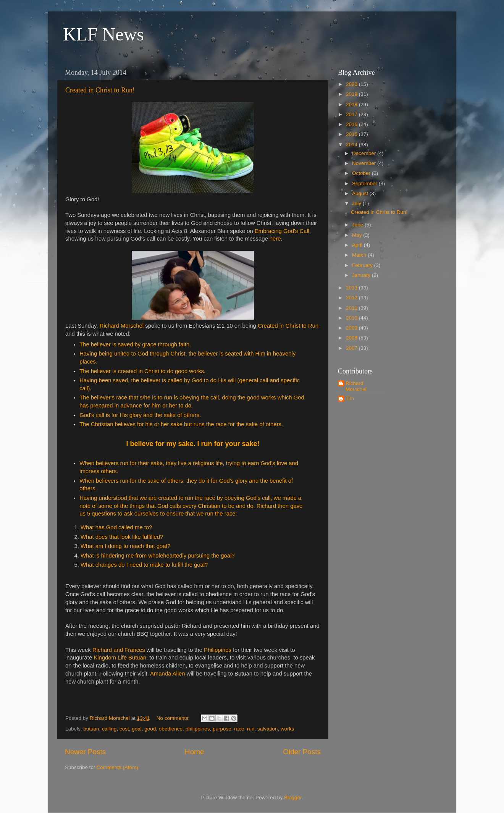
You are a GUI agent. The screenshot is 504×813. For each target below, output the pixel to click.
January (362, 275)
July (357, 203)
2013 (352, 288)
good (150, 729)
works (287, 729)
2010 (352, 318)
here (275, 239)
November (365, 163)
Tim (350, 398)
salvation (267, 729)
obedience (171, 729)
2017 (352, 114)
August (361, 193)
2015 (352, 134)
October (362, 173)
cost (124, 729)
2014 (352, 145)
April (358, 245)
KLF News (103, 34)
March (360, 255)
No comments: (174, 718)
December (365, 153)
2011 (352, 308)
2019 (352, 94)
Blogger (293, 798)
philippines (198, 729)
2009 (352, 328)
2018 (352, 104)
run (251, 729)
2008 (352, 338)
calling (109, 729)
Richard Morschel (356, 386)
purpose (222, 729)
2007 (352, 348)
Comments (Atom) (118, 767)
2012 (352, 298)
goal (137, 729)
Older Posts (302, 752)
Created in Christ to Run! (100, 90)
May (358, 235)
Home (194, 752)
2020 (352, 84)
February (363, 265)
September (365, 183)
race (239, 729)
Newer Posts (85, 752)
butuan (91, 729)
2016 (352, 124)
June (358, 225)
